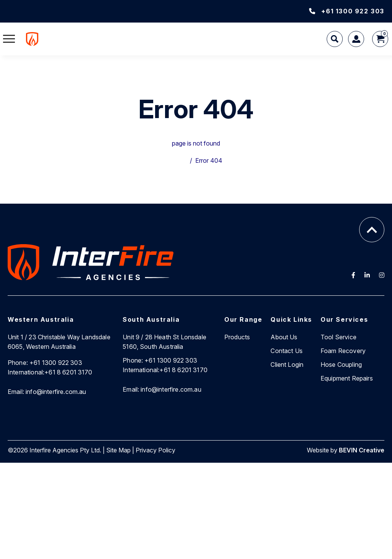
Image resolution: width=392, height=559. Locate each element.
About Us (284, 337)
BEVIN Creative (362, 450)
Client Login (287, 365)
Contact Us (287, 351)
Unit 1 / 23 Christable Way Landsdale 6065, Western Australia (59, 342)
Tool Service (339, 337)
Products (237, 337)
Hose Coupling (341, 365)
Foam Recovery (343, 351)
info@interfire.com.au (47, 392)
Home (178, 160)
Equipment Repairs (347, 378)
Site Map (118, 450)
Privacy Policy (156, 450)
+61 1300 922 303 (347, 11)
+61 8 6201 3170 (50, 372)
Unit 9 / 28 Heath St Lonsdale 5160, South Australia (164, 342)
